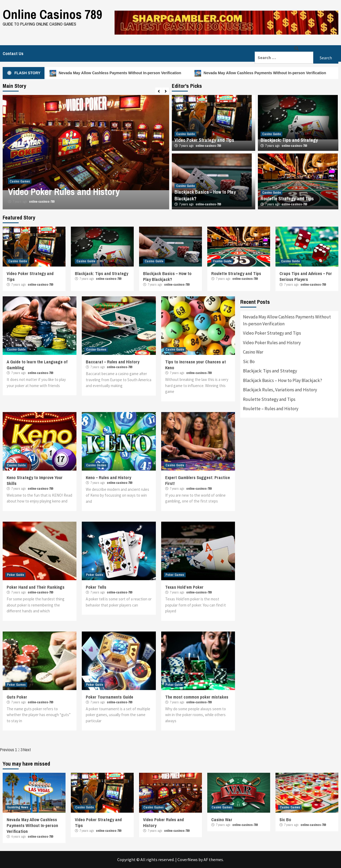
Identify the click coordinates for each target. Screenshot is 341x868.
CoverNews (188, 859)
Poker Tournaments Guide (109, 697)
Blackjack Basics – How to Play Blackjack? (167, 276)
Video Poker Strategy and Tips (204, 140)
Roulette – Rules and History (271, 409)
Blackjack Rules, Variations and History (280, 390)
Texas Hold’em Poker (184, 587)
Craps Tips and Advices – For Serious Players (306, 276)
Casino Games (20, 181)
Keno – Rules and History (108, 477)
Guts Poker (17, 697)
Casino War (253, 352)
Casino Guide (185, 134)
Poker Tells (96, 587)
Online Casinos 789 (52, 14)
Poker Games (175, 575)
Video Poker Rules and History (64, 192)
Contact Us (13, 53)
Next (27, 750)
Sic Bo (249, 362)
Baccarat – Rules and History (113, 362)
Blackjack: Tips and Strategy (289, 140)
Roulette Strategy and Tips (287, 199)
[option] (86, 152)
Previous (7, 750)
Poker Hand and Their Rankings (36, 587)
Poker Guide (15, 575)
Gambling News (18, 807)
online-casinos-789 (42, 202)
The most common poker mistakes (197, 697)
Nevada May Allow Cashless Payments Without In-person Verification (117, 73)
